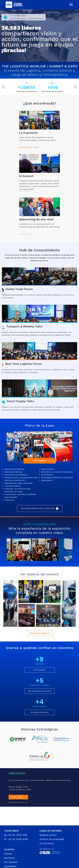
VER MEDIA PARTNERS (39, 712)
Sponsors (9, 858)
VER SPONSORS (39, 670)
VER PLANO (40, 461)
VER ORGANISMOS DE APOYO (40, 691)
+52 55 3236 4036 (18, 839)
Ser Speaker (11, 862)
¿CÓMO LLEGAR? (17, 797)
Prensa (8, 854)
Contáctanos (47, 843)
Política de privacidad (52, 839)
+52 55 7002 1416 (17, 835)
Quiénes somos (48, 835)
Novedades (10, 866)
